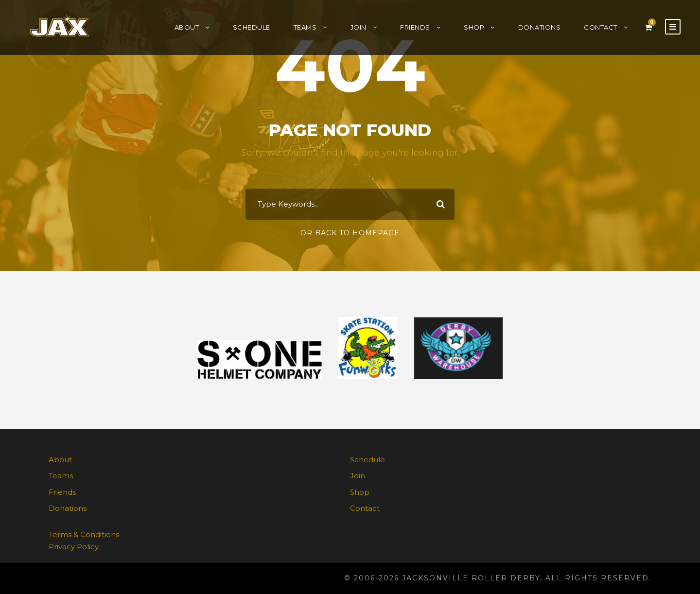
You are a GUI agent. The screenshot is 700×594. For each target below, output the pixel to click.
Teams (305, 27)
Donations (540, 27)
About (187, 27)
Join (359, 27)
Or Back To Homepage (350, 233)
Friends (415, 27)
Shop (474, 27)
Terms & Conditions (84, 534)
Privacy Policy (74, 547)
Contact (601, 27)
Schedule (252, 27)
